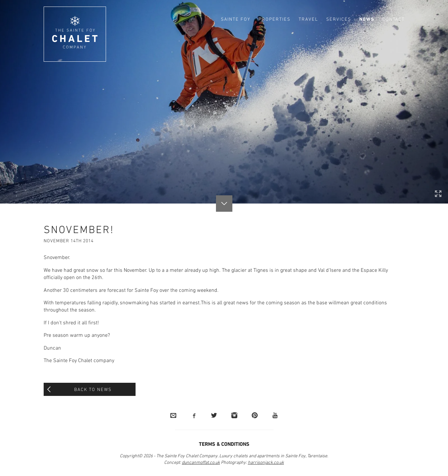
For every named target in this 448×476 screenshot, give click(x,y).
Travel (308, 20)
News (367, 20)
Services (339, 20)
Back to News (93, 390)
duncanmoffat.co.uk (201, 463)
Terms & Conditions (224, 444)
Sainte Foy (236, 20)
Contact (394, 20)
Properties (275, 20)
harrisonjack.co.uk (266, 463)
